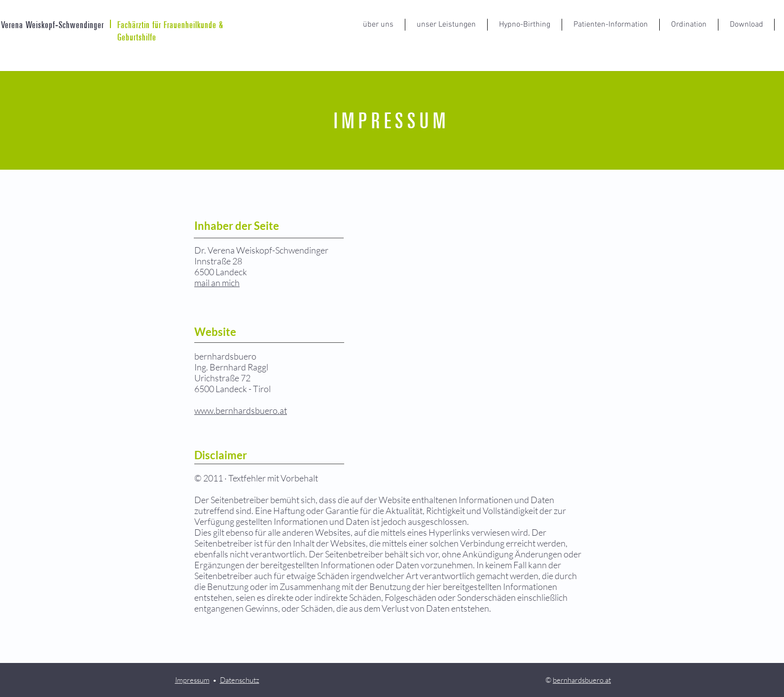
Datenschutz (240, 680)
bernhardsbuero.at (582, 680)
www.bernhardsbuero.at (241, 410)
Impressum (192, 680)
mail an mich (217, 283)
